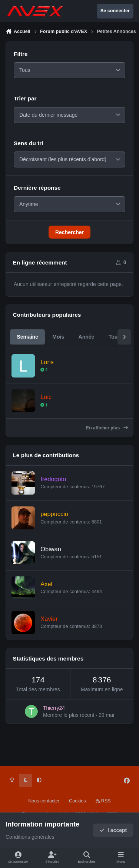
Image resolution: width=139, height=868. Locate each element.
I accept (113, 830)
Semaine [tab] (27, 345)
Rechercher (69, 241)
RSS (103, 801)
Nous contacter (44, 801)
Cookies (77, 801)
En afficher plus (107, 436)
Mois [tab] (58, 345)
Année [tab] (87, 345)
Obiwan (51, 558)
